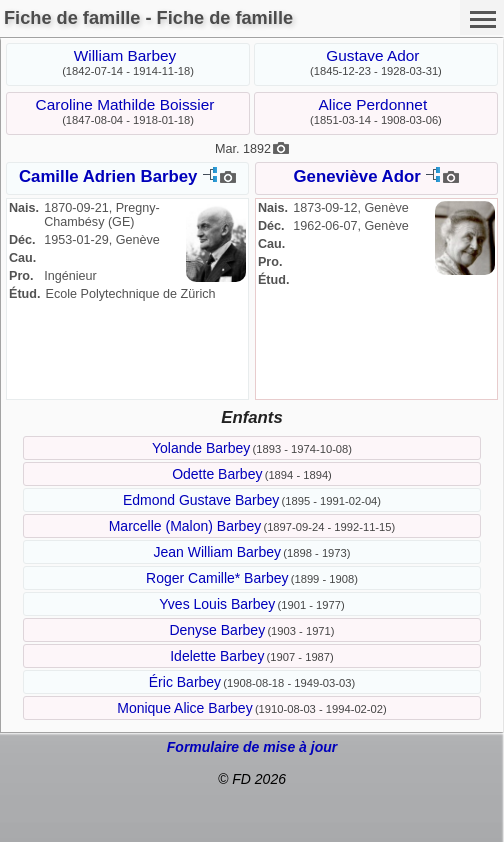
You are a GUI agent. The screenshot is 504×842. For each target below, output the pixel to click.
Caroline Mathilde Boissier (125, 104)
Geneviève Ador (357, 176)
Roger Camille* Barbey (217, 578)
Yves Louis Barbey (217, 604)
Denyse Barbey (217, 630)
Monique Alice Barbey (184, 708)
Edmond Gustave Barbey (201, 500)
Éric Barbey (185, 682)
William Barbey (125, 55)
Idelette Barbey (217, 656)
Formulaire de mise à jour (252, 747)
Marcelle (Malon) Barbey (185, 526)
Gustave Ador (372, 55)
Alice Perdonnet (373, 104)
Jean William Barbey (217, 552)
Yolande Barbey (201, 448)
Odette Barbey (217, 474)
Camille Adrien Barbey (108, 176)
